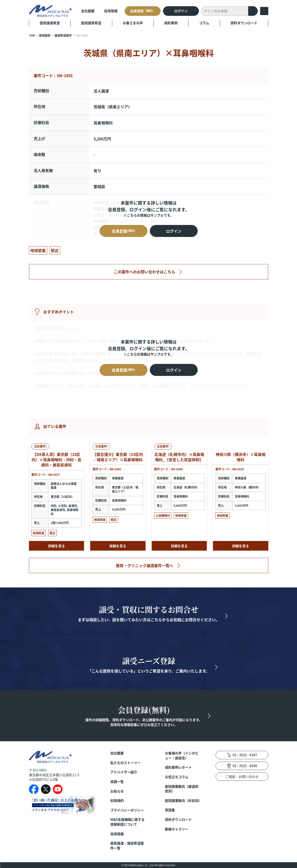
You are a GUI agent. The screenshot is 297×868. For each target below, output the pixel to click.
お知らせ (117, 791)
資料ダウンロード (244, 23)
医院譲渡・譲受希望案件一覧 (127, 846)
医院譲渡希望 (50, 23)
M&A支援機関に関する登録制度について (127, 822)
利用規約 (117, 801)
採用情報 (111, 11)
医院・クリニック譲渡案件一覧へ (145, 565)
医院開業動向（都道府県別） (182, 789)
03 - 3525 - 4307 (245, 755)
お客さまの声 (133, 23)
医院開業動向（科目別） (183, 801)
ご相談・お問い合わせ (242, 776)
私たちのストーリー (125, 763)
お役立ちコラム (177, 777)
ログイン (181, 11)
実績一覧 (117, 782)
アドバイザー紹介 (124, 772)
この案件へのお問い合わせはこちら (145, 272)
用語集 (170, 810)
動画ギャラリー (177, 829)
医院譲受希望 (91, 23)
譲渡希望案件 (63, 35)
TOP (32, 35)
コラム (204, 23)
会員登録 (143, 11)
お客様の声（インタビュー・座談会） (182, 756)
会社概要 (88, 11)
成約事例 (171, 23)
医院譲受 (45, 35)
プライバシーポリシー (127, 810)
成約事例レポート (178, 767)
